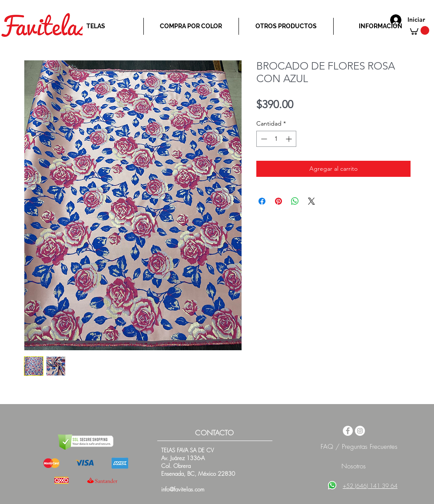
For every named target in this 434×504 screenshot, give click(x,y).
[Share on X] (311, 201)
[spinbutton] (276, 139)
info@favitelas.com (183, 489)
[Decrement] (263, 139)
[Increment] (290, 139)
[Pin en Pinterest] (278, 201)
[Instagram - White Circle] (360, 431)
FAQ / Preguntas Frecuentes (359, 447)
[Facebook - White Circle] (348, 431)
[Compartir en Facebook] (262, 201)
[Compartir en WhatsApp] (295, 201)
